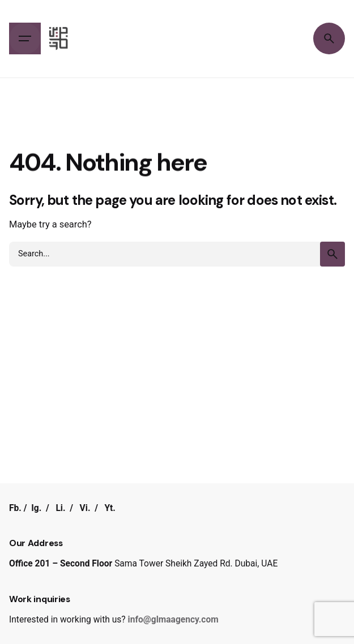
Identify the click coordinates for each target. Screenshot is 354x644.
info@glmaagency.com (173, 620)
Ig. (36, 508)
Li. (60, 508)
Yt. (110, 508)
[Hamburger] (25, 38)
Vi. (85, 508)
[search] (332, 254)
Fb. (15, 508)
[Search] (329, 38)
